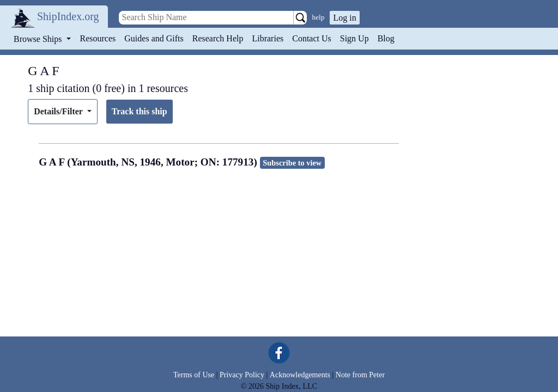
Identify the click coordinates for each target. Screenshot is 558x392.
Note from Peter (360, 375)
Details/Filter (59, 111)
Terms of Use (194, 375)
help (319, 17)
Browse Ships (39, 39)
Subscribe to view (292, 163)
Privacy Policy (242, 375)
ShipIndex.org (68, 16)
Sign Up (354, 38)
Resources (98, 38)
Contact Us (312, 38)
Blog (386, 38)
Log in (344, 18)
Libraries (268, 38)
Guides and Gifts (154, 38)
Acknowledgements (300, 375)
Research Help (218, 38)
